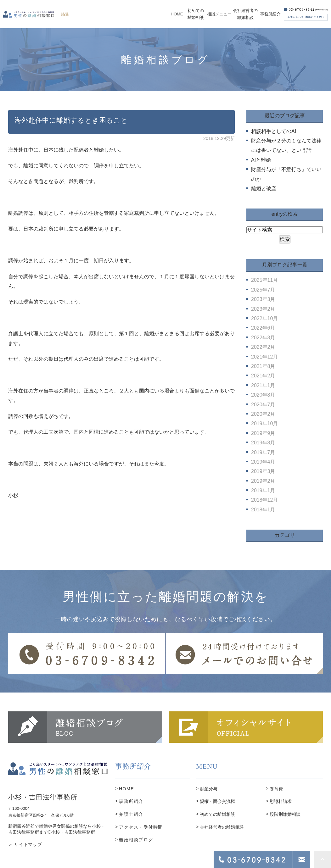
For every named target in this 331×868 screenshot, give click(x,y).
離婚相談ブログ (136, 840)
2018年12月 (264, 500)
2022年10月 (264, 318)
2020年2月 (263, 414)
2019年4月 (263, 462)
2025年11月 (264, 280)
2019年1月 (263, 490)
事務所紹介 (131, 801)
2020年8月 (263, 395)
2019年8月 (263, 443)
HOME (126, 789)
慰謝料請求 (281, 801)
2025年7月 (263, 290)
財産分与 (209, 789)
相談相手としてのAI (274, 131)
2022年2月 (263, 347)
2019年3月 (263, 471)
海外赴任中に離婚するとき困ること (71, 120)
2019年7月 (263, 452)
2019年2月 (263, 481)
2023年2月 (263, 309)
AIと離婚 (261, 160)
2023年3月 (263, 299)
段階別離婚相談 (285, 814)
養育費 (276, 789)
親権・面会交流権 (217, 801)
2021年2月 (263, 376)
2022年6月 (263, 328)
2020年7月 (263, 405)
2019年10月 (264, 423)
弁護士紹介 (131, 814)
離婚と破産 (264, 189)
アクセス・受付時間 (141, 827)
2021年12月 (264, 357)
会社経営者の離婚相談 (222, 827)
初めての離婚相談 (217, 814)
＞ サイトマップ (25, 844)
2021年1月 (263, 385)
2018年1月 (263, 510)
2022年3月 (263, 338)
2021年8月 (263, 366)
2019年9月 (263, 433)
